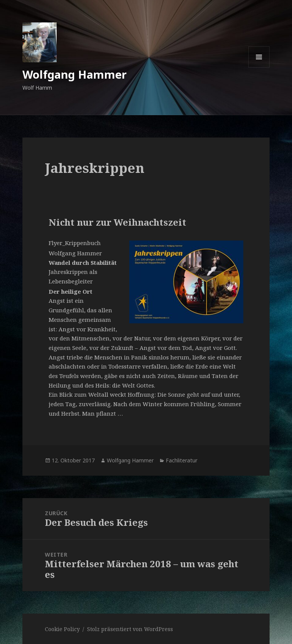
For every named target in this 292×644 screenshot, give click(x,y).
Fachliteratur (182, 460)
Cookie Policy (62, 629)
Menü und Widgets (259, 67)
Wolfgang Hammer (75, 74)
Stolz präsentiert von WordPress (130, 629)
